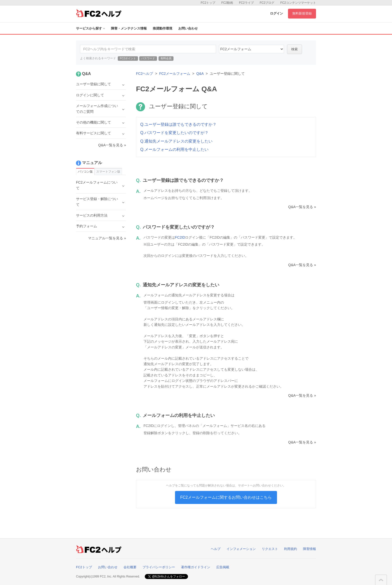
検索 (294, 49)
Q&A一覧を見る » (302, 207)
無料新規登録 (302, 13)
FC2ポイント (128, 58)
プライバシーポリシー (159, 567)
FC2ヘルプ (144, 74)
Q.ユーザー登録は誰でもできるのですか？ (178, 124)
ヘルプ (216, 549)
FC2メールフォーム (175, 74)
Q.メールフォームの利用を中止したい (174, 149)
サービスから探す (90, 28)
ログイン (276, 13)
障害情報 (309, 549)
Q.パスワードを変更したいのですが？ (174, 133)
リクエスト (270, 549)
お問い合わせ (188, 28)
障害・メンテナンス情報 (129, 28)
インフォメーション (241, 549)
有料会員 (166, 58)
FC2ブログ (267, 3)
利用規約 (290, 549)
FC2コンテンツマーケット (298, 3)
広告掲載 (223, 567)
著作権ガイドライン (196, 567)
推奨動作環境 (162, 28)
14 (251, 49)
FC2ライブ (246, 3)
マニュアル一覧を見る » (107, 238)
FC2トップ (208, 3)
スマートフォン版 (108, 172)
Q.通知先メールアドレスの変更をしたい (176, 141)
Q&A (200, 74)
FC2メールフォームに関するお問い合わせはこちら (226, 497)
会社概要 (130, 567)
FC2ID (180, 237)
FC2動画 (227, 3)
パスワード (148, 58)
